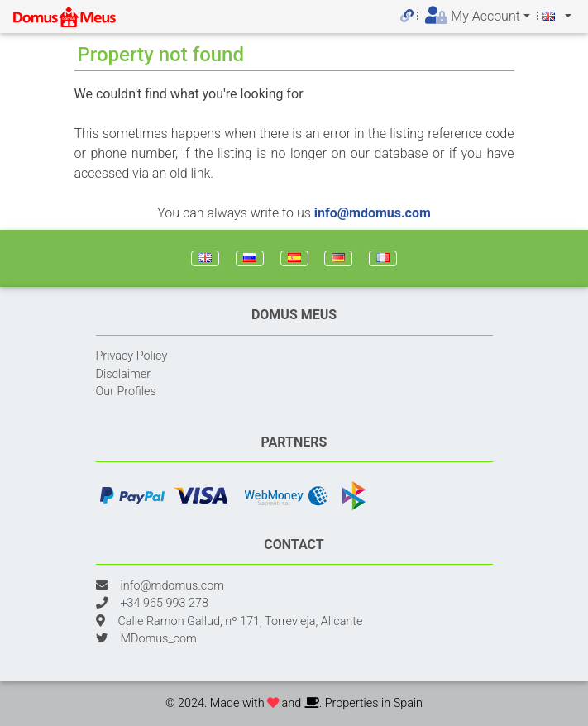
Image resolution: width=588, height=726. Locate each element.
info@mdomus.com (373, 213)
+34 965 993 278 (165, 603)
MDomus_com (159, 639)
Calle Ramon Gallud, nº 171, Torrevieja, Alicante (241, 621)
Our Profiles (126, 392)
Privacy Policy (132, 356)
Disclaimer (124, 374)
